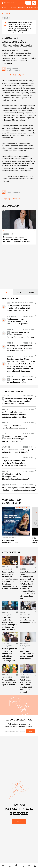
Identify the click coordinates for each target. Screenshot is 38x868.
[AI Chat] (29, 866)
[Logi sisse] (35, 866)
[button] (14, 731)
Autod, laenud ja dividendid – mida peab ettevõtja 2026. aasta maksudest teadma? (19, 308)
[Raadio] (16, 866)
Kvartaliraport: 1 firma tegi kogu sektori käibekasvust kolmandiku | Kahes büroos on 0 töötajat (17, 401)
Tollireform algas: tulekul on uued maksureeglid (28, 620)
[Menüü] (3, 866)
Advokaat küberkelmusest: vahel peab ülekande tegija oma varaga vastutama (14, 439)
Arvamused (12, 316)
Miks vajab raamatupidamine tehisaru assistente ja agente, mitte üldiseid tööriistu (20, 348)
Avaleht (5, 7)
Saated (10, 377)
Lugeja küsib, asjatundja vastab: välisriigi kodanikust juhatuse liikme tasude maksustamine (15, 463)
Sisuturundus (17, 303)
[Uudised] (10, 866)
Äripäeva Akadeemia (9, 537)
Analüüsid (6, 396)
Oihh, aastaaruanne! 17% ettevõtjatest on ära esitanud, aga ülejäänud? (18, 321)
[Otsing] (23, 866)
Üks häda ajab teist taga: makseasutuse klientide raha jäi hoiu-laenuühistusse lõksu (14, 415)
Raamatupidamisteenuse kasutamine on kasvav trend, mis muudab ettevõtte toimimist (17, 239)
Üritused (33, 7)
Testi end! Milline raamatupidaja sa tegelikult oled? (9, 682)
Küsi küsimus (23, 7)
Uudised (10, 329)
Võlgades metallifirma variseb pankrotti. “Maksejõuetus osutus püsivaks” (21, 335)
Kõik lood (13, 7)
